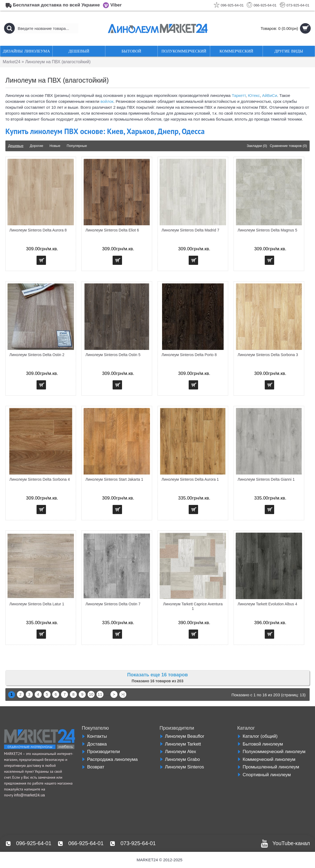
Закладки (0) (257, 146)
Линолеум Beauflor (182, 736)
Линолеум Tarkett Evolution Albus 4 (267, 604)
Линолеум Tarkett (180, 744)
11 (100, 694)
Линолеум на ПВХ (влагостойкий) (59, 62)
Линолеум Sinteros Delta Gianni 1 (266, 479)
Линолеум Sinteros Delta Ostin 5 (113, 355)
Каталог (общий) (257, 736)
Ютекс (254, 95)
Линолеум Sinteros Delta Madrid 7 (190, 230)
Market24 (12, 62)
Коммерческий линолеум (266, 759)
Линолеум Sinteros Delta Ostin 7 (113, 604)
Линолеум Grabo (180, 759)
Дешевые (16, 146)
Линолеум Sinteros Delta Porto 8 (189, 355)
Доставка (94, 744)
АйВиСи (270, 95)
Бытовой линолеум (260, 744)
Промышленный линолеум (268, 767)
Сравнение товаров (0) (288, 146)
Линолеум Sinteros (182, 767)
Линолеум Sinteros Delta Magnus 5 (267, 230)
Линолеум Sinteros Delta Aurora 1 (190, 479)
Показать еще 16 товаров (157, 675)
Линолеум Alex (178, 752)
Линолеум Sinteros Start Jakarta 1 (114, 479)
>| (123, 694)
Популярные (77, 146)
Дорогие (37, 146)
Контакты (94, 736)
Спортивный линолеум (264, 775)
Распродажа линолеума (110, 759)
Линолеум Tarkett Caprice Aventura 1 (193, 606)
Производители (101, 752)
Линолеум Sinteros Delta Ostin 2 (37, 355)
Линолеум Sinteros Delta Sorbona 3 (268, 355)
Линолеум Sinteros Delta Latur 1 (37, 604)
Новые (55, 146)
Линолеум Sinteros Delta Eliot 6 (112, 230)
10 (91, 694)
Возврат (93, 767)
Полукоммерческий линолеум (271, 752)
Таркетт (239, 95)
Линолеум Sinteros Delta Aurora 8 (38, 230)
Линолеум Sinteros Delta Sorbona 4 (40, 479)
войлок (107, 101)
